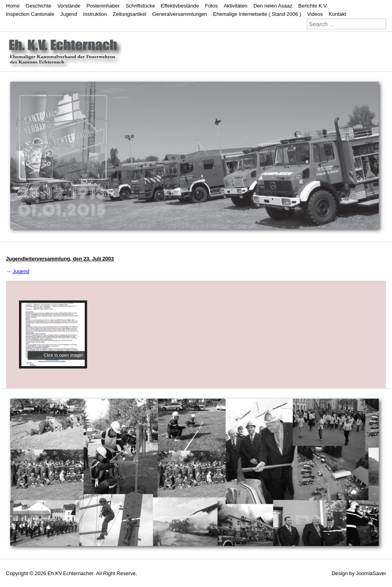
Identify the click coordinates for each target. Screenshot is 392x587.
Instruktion (95, 14)
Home (13, 6)
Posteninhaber (103, 6)
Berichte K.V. (313, 6)
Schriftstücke (140, 6)
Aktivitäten (236, 6)
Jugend (69, 14)
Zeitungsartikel (130, 14)
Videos (315, 14)
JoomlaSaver (371, 573)
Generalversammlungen (180, 14)
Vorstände (69, 6)
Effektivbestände (180, 6)
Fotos (211, 6)
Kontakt (337, 14)
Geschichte (39, 6)
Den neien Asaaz (273, 6)
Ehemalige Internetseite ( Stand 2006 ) (257, 14)
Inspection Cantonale (30, 14)
